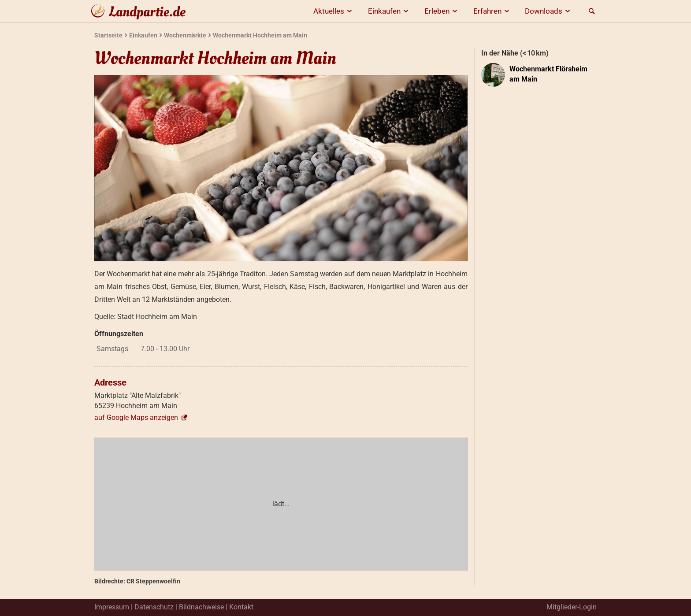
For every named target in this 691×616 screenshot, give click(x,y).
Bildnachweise (201, 607)
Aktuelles (334, 11)
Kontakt (241, 607)
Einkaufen (390, 11)
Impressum (112, 607)
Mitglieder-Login (572, 607)
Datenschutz (154, 607)
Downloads (549, 11)
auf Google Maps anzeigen (141, 417)
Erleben (442, 11)
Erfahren (493, 11)
